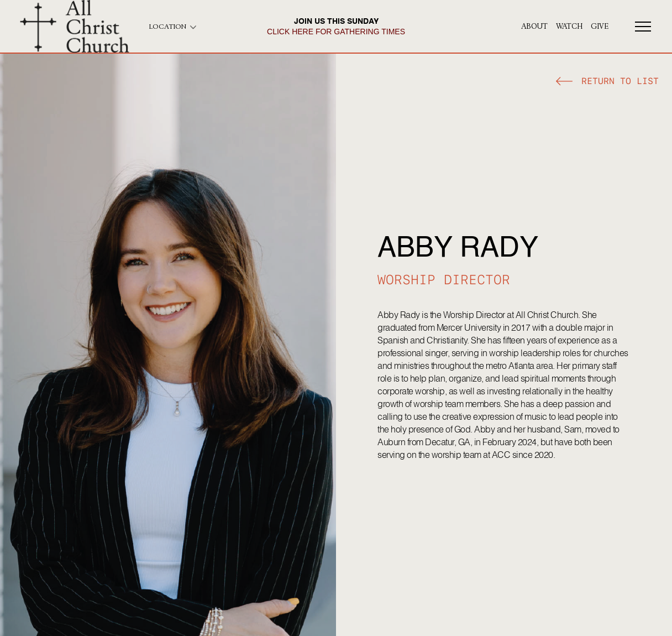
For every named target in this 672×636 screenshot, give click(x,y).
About (534, 27)
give (600, 27)
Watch (569, 27)
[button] (607, 83)
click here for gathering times (336, 32)
